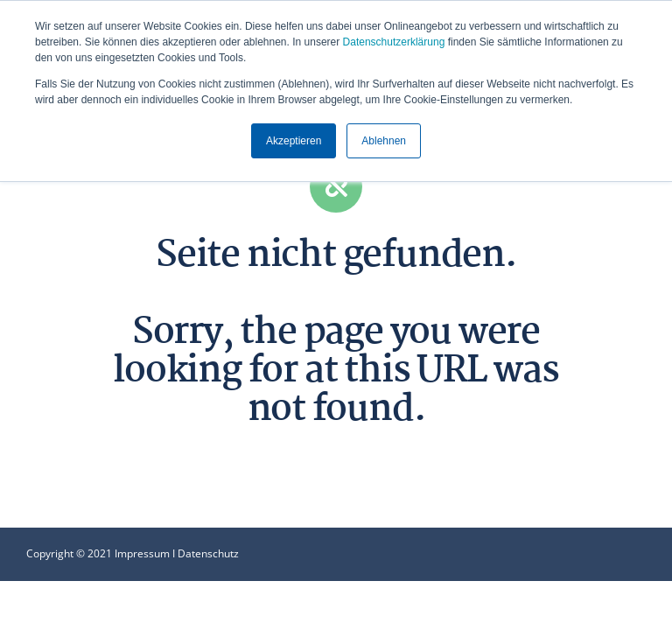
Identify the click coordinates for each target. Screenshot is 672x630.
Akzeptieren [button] (294, 141)
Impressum (142, 553)
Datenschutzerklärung (394, 42)
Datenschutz (208, 553)
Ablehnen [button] (384, 141)
